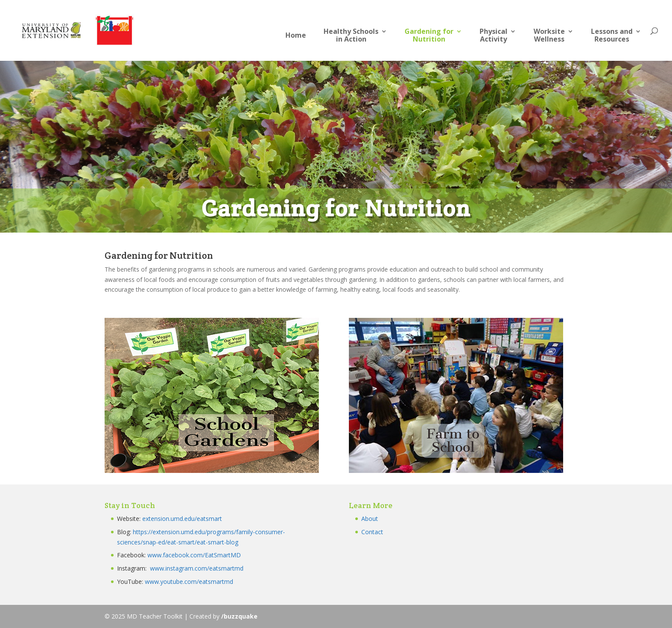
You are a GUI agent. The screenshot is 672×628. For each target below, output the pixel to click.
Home (296, 36)
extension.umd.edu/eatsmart (182, 519)
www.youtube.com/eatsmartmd (189, 582)
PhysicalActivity (493, 36)
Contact (372, 532)
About (370, 519)
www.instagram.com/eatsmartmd (198, 568)
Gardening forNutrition (429, 36)
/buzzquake (239, 616)
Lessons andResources (612, 36)
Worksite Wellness (549, 36)
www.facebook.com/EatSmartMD (194, 555)
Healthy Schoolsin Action (351, 36)
